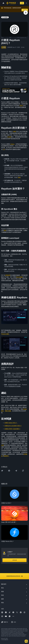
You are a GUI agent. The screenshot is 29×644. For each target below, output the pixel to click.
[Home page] (11, 3)
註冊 (22, 3)
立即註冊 (15, 560)
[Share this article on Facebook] (9, 471)
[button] (26, 3)
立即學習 (25, 10)
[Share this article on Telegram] (16, 471)
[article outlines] (26, 13)
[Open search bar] (17, 3)
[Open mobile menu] (26, 3)
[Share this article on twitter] (2, 471)
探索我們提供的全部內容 (15, 576)
